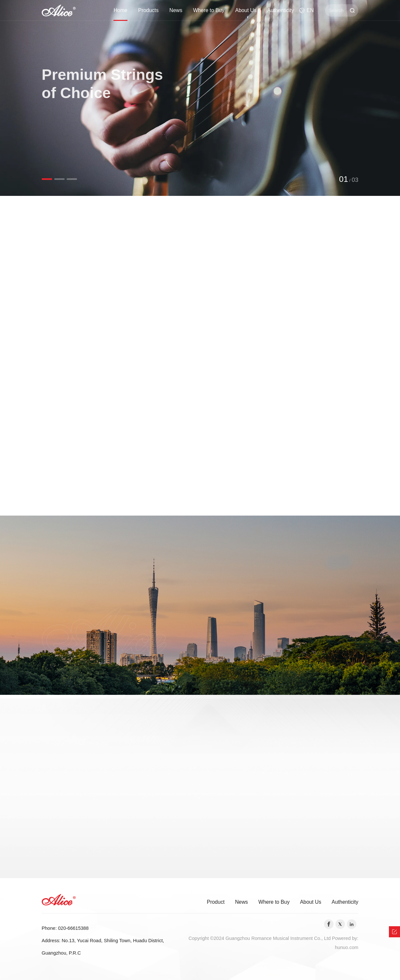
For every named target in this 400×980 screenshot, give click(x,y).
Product (216, 902)
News (176, 10)
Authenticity (281, 10)
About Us (246, 10)
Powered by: (345, 938)
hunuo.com (347, 947)
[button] (47, 179)
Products (148, 10)
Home (120, 10)
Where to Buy (209, 10)
